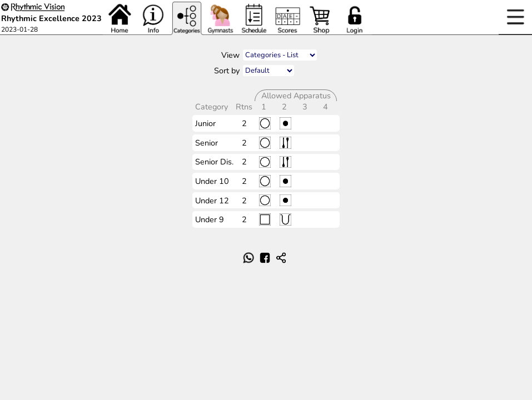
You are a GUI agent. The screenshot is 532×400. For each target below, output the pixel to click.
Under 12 (212, 201)
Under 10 (212, 181)
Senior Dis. (214, 162)
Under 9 (210, 219)
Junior (205, 123)
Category (213, 107)
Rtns (245, 107)
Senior (207, 143)
